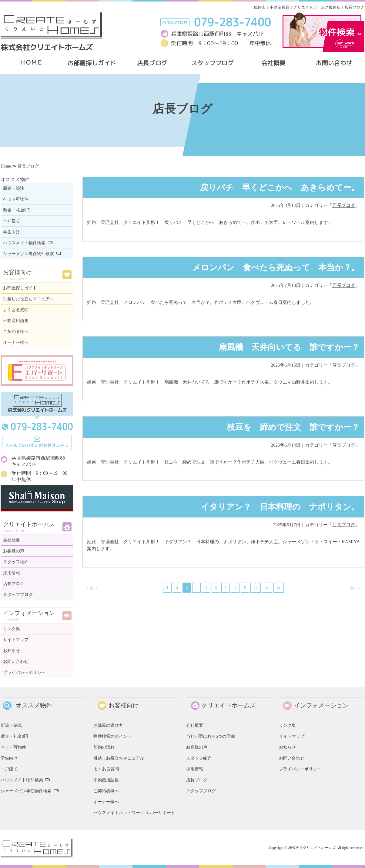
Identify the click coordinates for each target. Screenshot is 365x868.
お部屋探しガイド (20, 288)
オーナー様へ (16, 343)
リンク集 (12, 629)
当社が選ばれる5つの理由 (211, 736)
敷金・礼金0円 (17, 210)
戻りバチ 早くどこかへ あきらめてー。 (280, 188)
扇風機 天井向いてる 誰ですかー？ (289, 347)
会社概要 (12, 540)
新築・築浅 (14, 188)
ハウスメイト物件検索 (24, 243)
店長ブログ (344, 205)
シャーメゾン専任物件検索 (28, 254)
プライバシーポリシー (24, 672)
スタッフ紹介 (16, 562)
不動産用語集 (16, 321)
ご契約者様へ (16, 332)
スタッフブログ (18, 595)
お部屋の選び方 (108, 725)
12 (279, 587)
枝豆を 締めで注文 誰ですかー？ (289, 427)
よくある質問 (16, 310)
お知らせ (12, 651)
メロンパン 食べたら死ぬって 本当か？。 (276, 268)
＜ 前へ (91, 588)
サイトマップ (16, 640)
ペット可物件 (16, 199)
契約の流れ (104, 747)
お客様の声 (14, 551)
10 (256, 587)
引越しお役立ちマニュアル (28, 299)
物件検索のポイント (112, 736)
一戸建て (12, 221)
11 (267, 587)
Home (6, 166)
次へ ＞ (355, 588)
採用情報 (12, 573)
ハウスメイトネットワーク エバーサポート (134, 813)
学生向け (12, 232)
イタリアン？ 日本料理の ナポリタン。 (280, 507)
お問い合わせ (16, 662)
